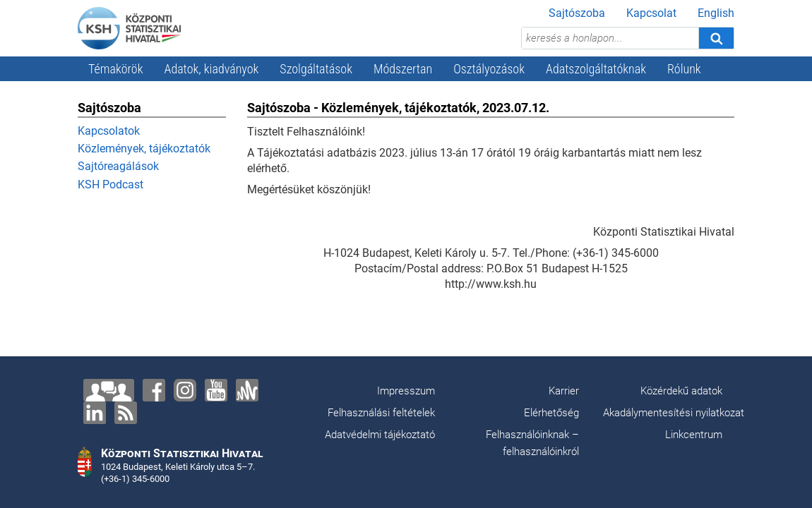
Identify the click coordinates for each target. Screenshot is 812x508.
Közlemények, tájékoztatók (144, 149)
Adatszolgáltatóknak (596, 69)
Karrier (564, 391)
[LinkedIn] (95, 413)
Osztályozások (489, 69)
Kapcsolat (651, 13)
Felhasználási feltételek (381, 413)
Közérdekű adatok (681, 391)
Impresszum (406, 391)
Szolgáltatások (316, 69)
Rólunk (684, 69)
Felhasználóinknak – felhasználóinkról (532, 443)
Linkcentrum (694, 435)
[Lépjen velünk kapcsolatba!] (109, 390)
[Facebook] (154, 390)
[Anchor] (247, 390)
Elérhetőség (551, 413)
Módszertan (403, 69)
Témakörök (116, 69)
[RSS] (126, 413)
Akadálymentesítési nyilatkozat (674, 413)
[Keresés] (716, 38)
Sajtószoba (577, 13)
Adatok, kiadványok (212, 69)
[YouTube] (216, 390)
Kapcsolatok (109, 131)
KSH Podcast (111, 185)
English (716, 13)
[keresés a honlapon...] (610, 38)
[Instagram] (185, 390)
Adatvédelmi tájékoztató (380, 435)
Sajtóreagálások (118, 166)
